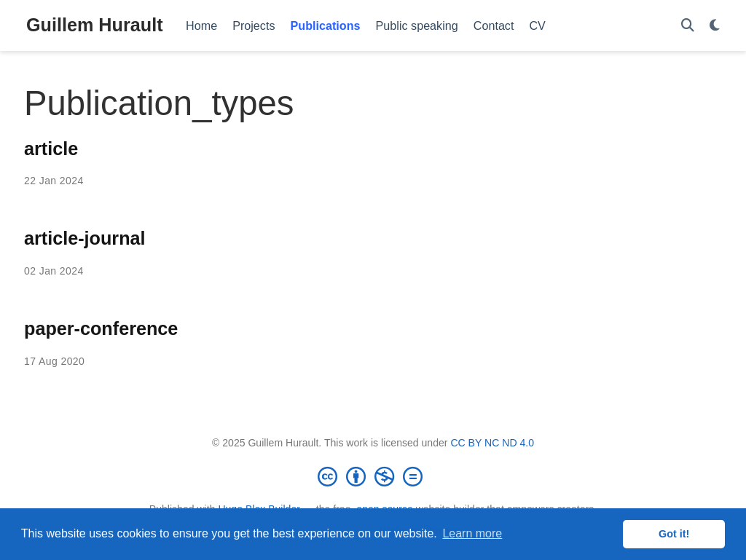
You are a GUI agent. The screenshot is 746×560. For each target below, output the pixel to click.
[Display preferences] (715, 26)
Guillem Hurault (95, 25)
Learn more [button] (472, 533)
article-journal (85, 238)
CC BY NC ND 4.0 (492, 443)
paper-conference (101, 328)
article (51, 149)
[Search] (688, 26)
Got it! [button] (674, 534)
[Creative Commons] (373, 476)
